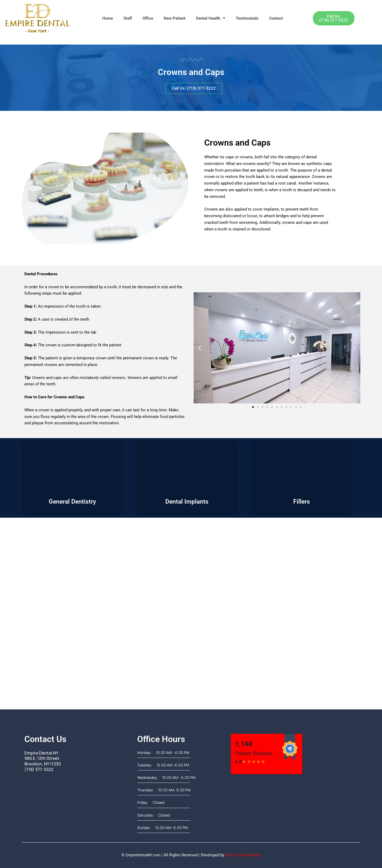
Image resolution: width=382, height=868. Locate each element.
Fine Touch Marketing (245, 855)
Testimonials (247, 18)
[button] (200, 348)
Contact (276, 18)
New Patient (175, 18)
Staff (128, 18)
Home (108, 18)
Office (148, 18)
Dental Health (211, 18)
